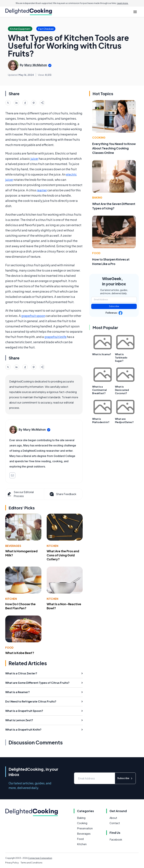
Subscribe (114, 306)
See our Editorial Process (20, 494)
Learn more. (123, 3)
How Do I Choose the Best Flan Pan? (20, 606)
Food (9, 648)
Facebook (116, 839)
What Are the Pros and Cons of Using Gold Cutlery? (63, 555)
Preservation (85, 828)
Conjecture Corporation (40, 858)
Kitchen (52, 546)
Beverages (13, 546)
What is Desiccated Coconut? (122, 390)
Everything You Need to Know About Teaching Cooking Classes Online (114, 148)
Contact (115, 823)
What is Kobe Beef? (20, 653)
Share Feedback (63, 494)
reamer (42, 190)
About (113, 818)
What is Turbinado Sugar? (121, 357)
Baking (97, 197)
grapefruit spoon (33, 316)
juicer (34, 159)
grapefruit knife (55, 337)
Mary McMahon (36, 65)
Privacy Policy (12, 863)
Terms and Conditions (32, 863)
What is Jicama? (102, 354)
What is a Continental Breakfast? (99, 390)
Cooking (99, 137)
